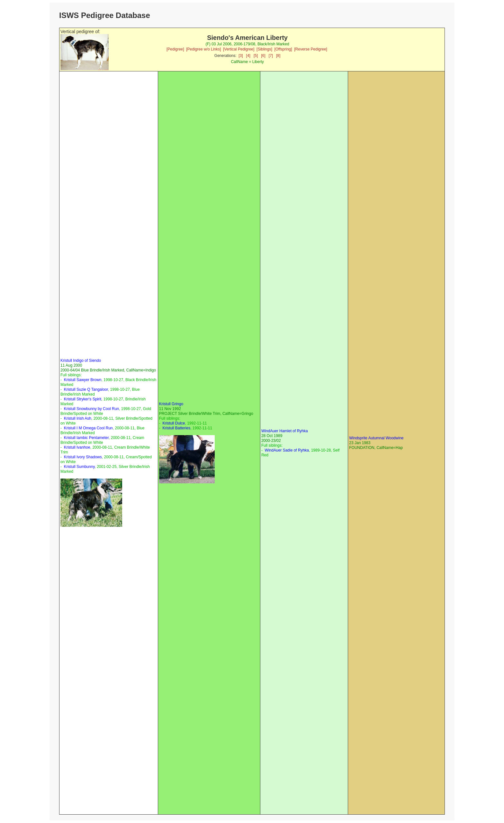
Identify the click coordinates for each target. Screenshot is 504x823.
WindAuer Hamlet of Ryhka (285, 431)
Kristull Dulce (174, 423)
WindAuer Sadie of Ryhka (287, 450)
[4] (248, 56)
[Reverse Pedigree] (311, 49)
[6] (263, 56)
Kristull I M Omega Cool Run (88, 428)
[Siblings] (264, 49)
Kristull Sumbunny (79, 467)
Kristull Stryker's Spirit (83, 399)
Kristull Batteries (176, 428)
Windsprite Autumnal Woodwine (376, 438)
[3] (241, 56)
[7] (271, 56)
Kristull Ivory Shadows (83, 457)
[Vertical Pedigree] (239, 49)
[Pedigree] (175, 49)
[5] (256, 56)
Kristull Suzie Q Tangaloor (86, 389)
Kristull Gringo (171, 404)
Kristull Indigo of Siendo (81, 361)
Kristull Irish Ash (78, 418)
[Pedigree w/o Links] (203, 49)
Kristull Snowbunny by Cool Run (91, 409)
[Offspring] (283, 49)
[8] (278, 56)
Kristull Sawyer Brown (83, 380)
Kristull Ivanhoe (77, 447)
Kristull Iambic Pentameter (86, 438)
